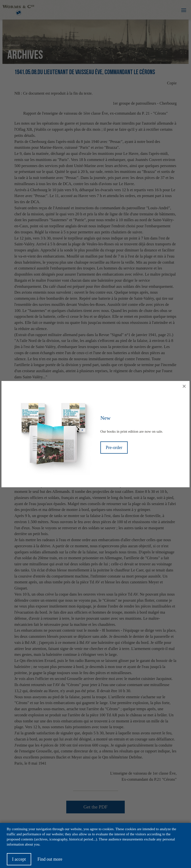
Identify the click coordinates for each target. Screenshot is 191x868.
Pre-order (114, 448)
